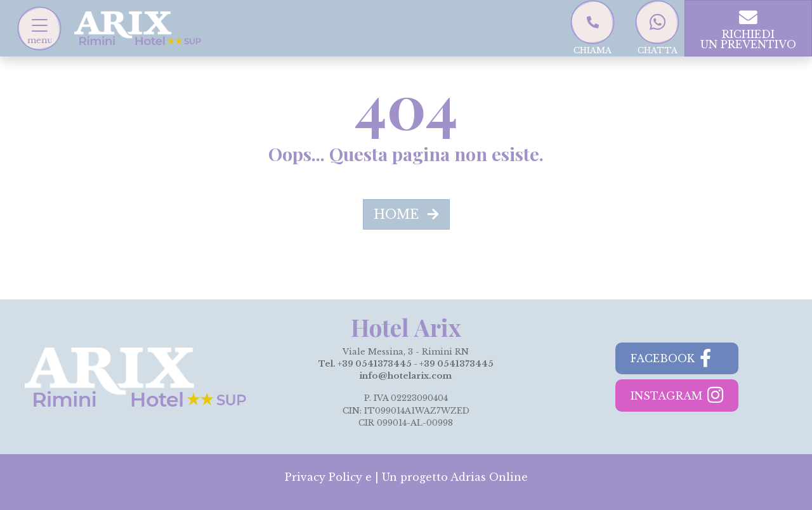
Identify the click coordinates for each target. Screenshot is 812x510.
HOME (406, 214)
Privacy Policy (324, 477)
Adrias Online (489, 477)
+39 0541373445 (375, 364)
